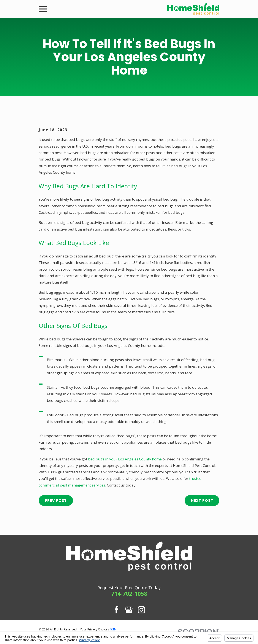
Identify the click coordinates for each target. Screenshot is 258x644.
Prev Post (56, 501)
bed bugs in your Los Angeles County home (125, 459)
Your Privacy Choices (98, 629)
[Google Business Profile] (129, 610)
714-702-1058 (129, 594)
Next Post (202, 501)
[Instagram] (141, 610)
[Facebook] (117, 610)
